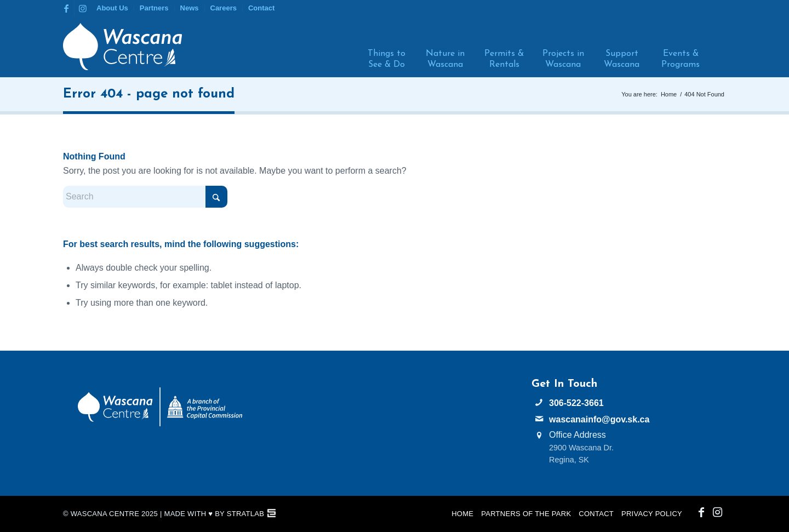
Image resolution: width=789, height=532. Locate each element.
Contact (261, 8)
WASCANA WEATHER (395, 419)
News (190, 8)
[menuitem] (113, 8)
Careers (224, 8)
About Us (112, 8)
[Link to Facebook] (66, 8)
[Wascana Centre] (122, 47)
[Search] (717, 47)
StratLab (245, 514)
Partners (154, 8)
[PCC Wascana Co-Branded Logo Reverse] (160, 407)
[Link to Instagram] (83, 8)
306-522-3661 (576, 403)
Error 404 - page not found (149, 94)
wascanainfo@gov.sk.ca (599, 419)
